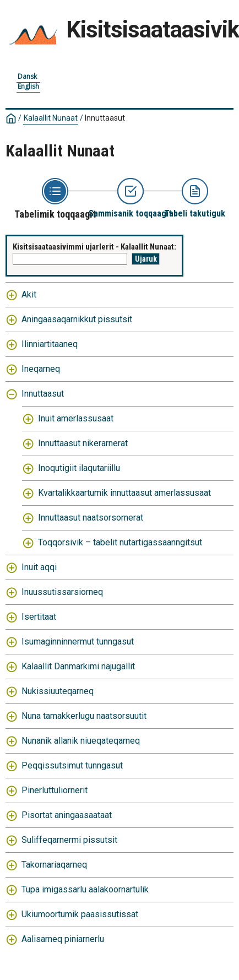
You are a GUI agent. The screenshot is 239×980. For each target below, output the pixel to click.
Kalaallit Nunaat (51, 118)
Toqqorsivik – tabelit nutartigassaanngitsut (120, 542)
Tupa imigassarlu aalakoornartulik (85, 889)
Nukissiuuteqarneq (58, 691)
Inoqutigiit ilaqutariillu (79, 468)
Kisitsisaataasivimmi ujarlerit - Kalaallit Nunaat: (94, 247)
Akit (29, 294)
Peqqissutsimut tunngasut (72, 765)
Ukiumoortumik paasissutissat (80, 914)
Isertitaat (39, 617)
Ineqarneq (41, 369)
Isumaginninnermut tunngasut (78, 641)
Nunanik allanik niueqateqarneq (81, 741)
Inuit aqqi (39, 567)
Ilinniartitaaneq (50, 344)
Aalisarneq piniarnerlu (63, 939)
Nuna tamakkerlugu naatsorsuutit (84, 716)
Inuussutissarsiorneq (62, 592)
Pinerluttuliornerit (55, 790)
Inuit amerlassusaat (76, 418)
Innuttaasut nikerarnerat (83, 443)
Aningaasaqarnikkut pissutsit (77, 319)
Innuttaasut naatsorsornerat (91, 518)
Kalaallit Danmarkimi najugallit (78, 666)
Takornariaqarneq (54, 865)
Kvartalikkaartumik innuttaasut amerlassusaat (124, 493)
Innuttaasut (105, 118)
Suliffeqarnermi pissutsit (69, 840)
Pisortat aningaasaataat (67, 815)
